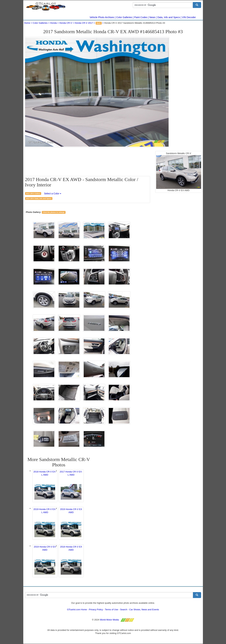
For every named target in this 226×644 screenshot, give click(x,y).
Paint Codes (141, 17)
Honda (53, 23)
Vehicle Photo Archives (102, 17)
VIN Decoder (189, 17)
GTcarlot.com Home (77, 609)
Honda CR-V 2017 (84, 23)
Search (124, 609)
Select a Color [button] (53, 194)
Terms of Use (111, 609)
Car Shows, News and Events (144, 609)
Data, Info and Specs (169, 17)
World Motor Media (109, 620)
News (152, 17)
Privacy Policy (96, 609)
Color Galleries (124, 17)
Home (27, 23)
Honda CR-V (66, 23)
